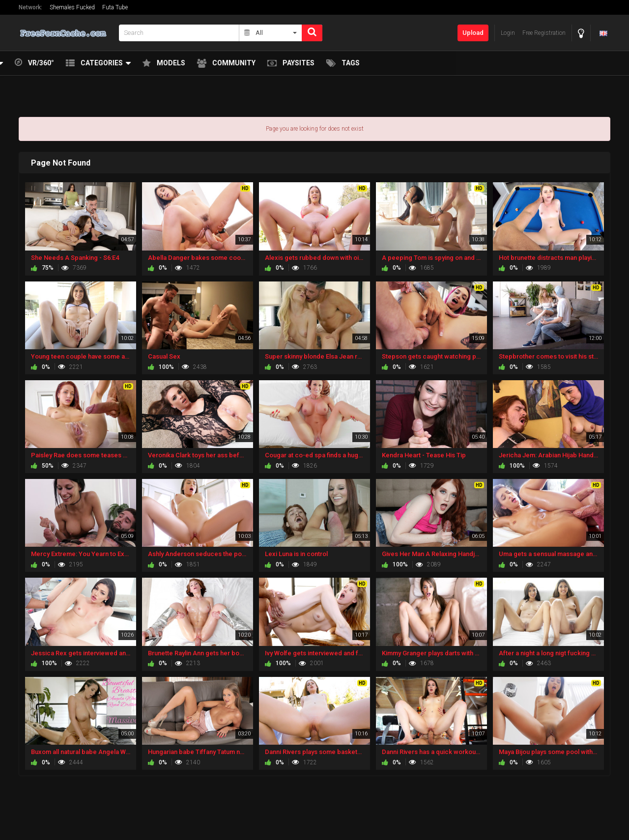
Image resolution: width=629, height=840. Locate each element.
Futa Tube (115, 7)
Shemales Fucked (72, 7)
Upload (473, 33)
